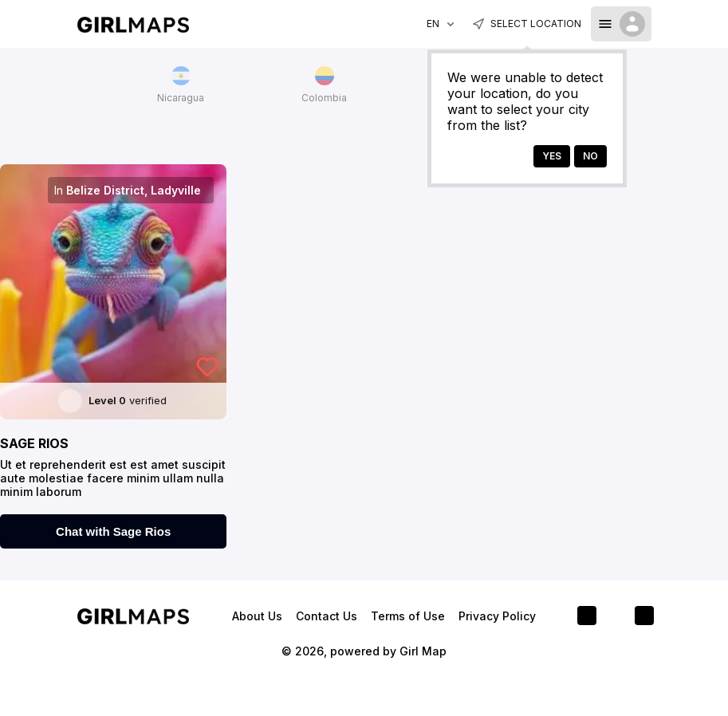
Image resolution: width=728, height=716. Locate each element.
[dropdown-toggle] (621, 24)
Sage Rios (34, 443)
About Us (259, 616)
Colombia (324, 85)
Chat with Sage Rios (113, 531)
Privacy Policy (497, 616)
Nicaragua (181, 85)
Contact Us (328, 616)
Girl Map (423, 651)
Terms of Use (409, 616)
